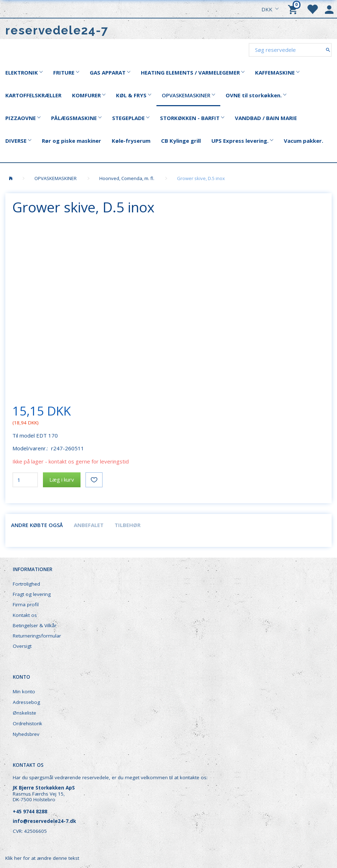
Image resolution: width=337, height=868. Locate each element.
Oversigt (22, 646)
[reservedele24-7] (57, 30)
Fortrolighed (26, 584)
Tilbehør (128, 525)
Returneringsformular (37, 636)
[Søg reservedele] (328, 50)
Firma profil (26, 604)
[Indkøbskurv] (294, 9)
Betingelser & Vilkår (35, 625)
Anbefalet (89, 525)
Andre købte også (37, 525)
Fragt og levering (32, 594)
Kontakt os (25, 615)
